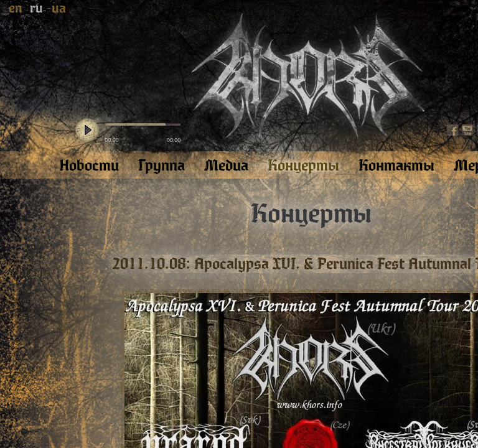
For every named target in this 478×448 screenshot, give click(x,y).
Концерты (311, 214)
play (87, 131)
